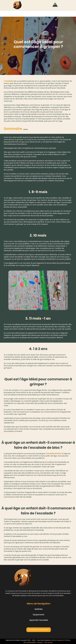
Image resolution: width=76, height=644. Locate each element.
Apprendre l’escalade (39, 620)
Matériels (39, 609)
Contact (40, 642)
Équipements (39, 615)
